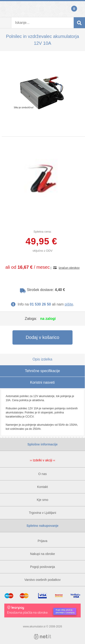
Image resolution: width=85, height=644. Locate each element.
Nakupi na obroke (43, 554)
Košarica (79, 9)
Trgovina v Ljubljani (42, 513)
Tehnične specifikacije (42, 371)
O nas (42, 474)
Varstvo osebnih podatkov (42, 580)
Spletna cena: (43, 232)
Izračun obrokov (69, 268)
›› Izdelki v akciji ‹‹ (42, 460)
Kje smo (42, 500)
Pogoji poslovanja (43, 567)
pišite (69, 304)
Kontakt (42, 487)
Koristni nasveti (42, 382)
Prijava (6, 9)
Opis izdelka (42, 359)
